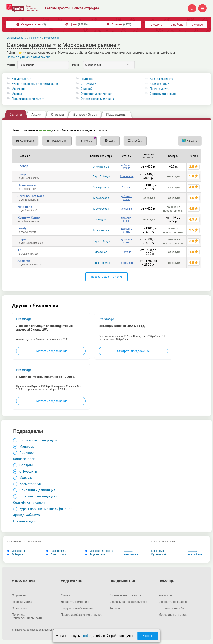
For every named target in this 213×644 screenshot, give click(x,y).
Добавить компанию (75, 602)
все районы (195, 553)
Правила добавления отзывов (82, 615)
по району (176, 25)
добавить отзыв (127, 167)
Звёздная (101, 220)
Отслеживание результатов (128, 602)
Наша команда (22, 602)
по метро (196, 25)
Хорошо (148, 636)
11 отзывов (127, 176)
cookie (86, 636)
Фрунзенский (159, 554)
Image (22, 174)
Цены (76, 24)
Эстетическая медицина (97, 99)
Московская (101, 198)
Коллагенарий (159, 84)
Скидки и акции (31, 24)
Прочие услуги (160, 89)
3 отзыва (127, 209)
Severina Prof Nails (31, 196)
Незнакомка (27, 185)
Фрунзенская (95, 554)
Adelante (24, 261)
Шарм (22, 239)
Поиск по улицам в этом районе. (29, 57)
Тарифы (115, 608)
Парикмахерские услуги (28, 99)
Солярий (87, 89)
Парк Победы (101, 176)
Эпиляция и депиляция (97, 94)
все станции (131, 553)
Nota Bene (25, 207)
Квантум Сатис (28, 218)
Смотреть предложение (51, 351)
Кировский (157, 551)
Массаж (17, 94)
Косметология (21, 79)
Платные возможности (125, 595)
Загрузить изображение (77, 608)
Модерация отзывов (173, 615)
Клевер (23, 166)
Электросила (101, 167)
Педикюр (87, 79)
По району (35, 38)
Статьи (66, 595)
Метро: (11, 65)
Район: (77, 65)
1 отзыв (127, 187)
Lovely (22, 228)
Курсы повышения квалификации (35, 84)
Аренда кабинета (162, 79)
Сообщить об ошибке (173, 602)
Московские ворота (99, 551)
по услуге (156, 25)
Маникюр (18, 89)
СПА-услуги (89, 84)
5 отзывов (127, 263)
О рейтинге (19, 608)
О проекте (19, 595)
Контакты (165, 595)
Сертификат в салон (164, 94)
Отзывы (119, 24)
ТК (19, 250)
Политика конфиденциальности (27, 616)
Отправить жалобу (171, 608)
